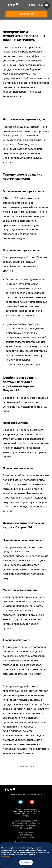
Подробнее (5, 857)
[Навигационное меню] (47, 5)
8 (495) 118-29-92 (38, 5)
